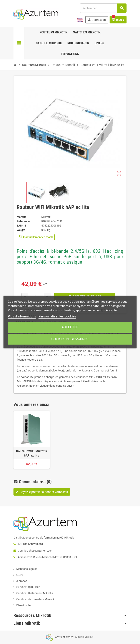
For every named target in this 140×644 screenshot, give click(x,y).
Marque (22, 217)
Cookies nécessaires (70, 339)
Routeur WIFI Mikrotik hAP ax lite (32, 453)
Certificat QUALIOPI (28, 587)
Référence (23, 221)
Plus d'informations (22, 316)
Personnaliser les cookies (57, 316)
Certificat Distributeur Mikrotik (35, 593)
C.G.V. (20, 575)
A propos (22, 581)
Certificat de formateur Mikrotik (35, 599)
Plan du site (23, 605)
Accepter (70, 327)
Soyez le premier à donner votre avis (42, 492)
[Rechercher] (103, 8)
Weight (21, 230)
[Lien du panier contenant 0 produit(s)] (118, 20)
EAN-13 (22, 226)
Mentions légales (27, 569)
